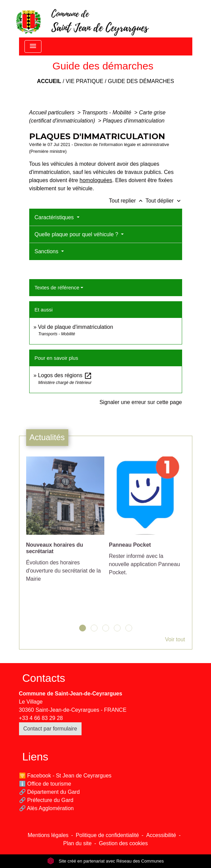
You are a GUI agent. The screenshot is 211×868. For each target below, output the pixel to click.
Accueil (49, 81)
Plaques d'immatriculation (134, 121)
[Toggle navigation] (33, 46)
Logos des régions (65, 375)
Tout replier (127, 201)
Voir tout (175, 639)
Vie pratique (84, 81)
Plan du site (77, 843)
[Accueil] (82, 19)
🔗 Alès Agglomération (46, 808)
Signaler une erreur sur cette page (141, 402)
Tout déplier (164, 201)
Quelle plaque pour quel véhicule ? (77, 234)
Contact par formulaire (50, 729)
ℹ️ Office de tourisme (45, 784)
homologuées (96, 180)
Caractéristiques (55, 217)
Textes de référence (57, 287)
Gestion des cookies (123, 843)
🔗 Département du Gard (49, 792)
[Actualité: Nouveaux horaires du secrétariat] (64, 523)
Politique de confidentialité (107, 835)
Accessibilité (161, 835)
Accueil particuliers (53, 112)
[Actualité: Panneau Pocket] (147, 520)
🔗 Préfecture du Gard (46, 800)
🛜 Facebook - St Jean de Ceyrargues (65, 776)
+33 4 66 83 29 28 (41, 718)
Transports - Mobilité (108, 112)
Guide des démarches (141, 81)
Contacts (44, 678)
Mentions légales (48, 835)
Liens (36, 757)
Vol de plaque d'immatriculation (76, 327)
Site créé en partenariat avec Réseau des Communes (105, 861)
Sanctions (47, 251)
